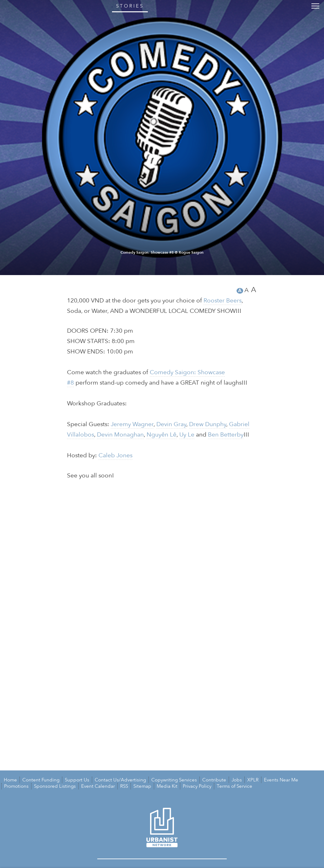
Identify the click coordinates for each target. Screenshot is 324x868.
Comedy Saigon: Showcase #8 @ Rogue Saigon (162, 849)
